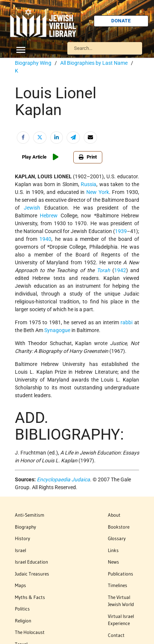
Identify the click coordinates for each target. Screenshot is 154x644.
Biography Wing (33, 63)
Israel (20, 550)
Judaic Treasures (32, 574)
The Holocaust (30, 632)
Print (88, 157)
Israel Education (31, 562)
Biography (25, 527)
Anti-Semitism (30, 515)
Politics (22, 609)
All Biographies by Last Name (94, 63)
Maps (20, 585)
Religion (23, 621)
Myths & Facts (30, 597)
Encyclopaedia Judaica (63, 479)
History (23, 538)
